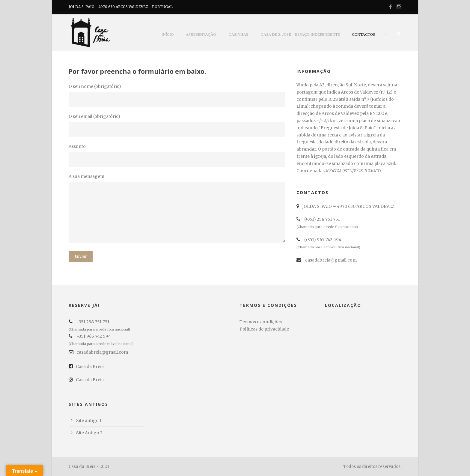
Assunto (178, 155)
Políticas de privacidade (264, 329)
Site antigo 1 (89, 421)
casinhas (238, 34)
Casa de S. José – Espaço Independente (300, 34)
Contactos (363, 34)
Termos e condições (261, 322)
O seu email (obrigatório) (178, 125)
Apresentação (201, 34)
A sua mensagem (178, 210)
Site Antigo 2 (89, 433)
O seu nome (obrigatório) (178, 95)
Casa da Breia (86, 367)
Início (168, 34)
